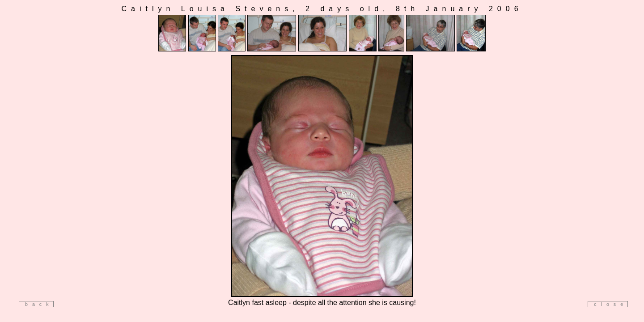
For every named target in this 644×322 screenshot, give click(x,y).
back (36, 304)
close (608, 304)
